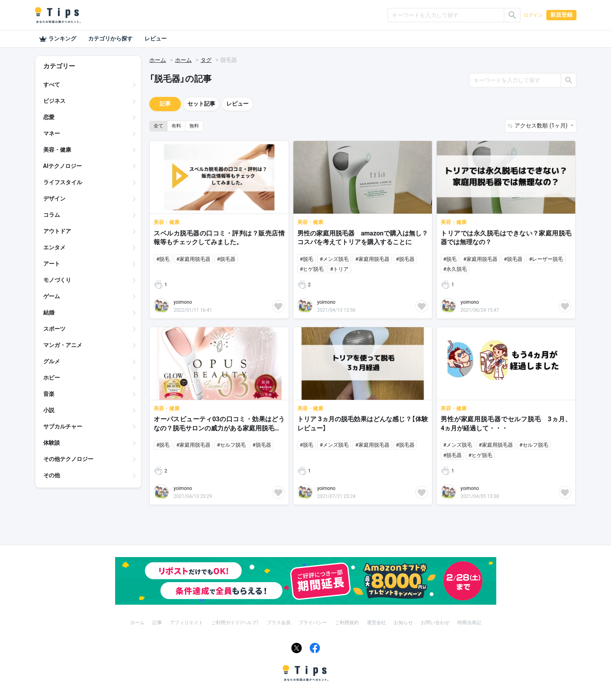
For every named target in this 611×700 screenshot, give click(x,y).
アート (52, 264)
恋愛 (49, 117)
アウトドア (57, 231)
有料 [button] (176, 126)
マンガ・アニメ (63, 345)
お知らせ (403, 623)
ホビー (52, 378)
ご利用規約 (347, 623)
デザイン (54, 199)
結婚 (49, 312)
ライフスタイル (63, 182)
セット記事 (201, 104)
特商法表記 (469, 623)
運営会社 (376, 623)
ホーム (158, 60)
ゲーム (52, 296)
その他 (52, 475)
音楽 (49, 394)
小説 (49, 410)
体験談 (52, 443)
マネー (52, 133)
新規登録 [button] (561, 15)
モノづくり (57, 280)
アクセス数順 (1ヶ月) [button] (542, 125)
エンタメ (54, 247)
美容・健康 (57, 150)
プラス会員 (279, 623)
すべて (52, 85)
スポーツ (54, 329)
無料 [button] (194, 126)
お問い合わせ (435, 623)
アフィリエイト (187, 623)
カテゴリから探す (110, 39)
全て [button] (158, 126)
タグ (206, 60)
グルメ (52, 361)
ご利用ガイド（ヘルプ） (235, 623)
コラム (52, 215)
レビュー (156, 39)
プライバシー (313, 623)
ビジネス (54, 101)
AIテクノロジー (63, 166)
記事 (165, 104)
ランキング (58, 39)
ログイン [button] (533, 15)
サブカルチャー (63, 426)
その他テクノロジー (68, 459)
